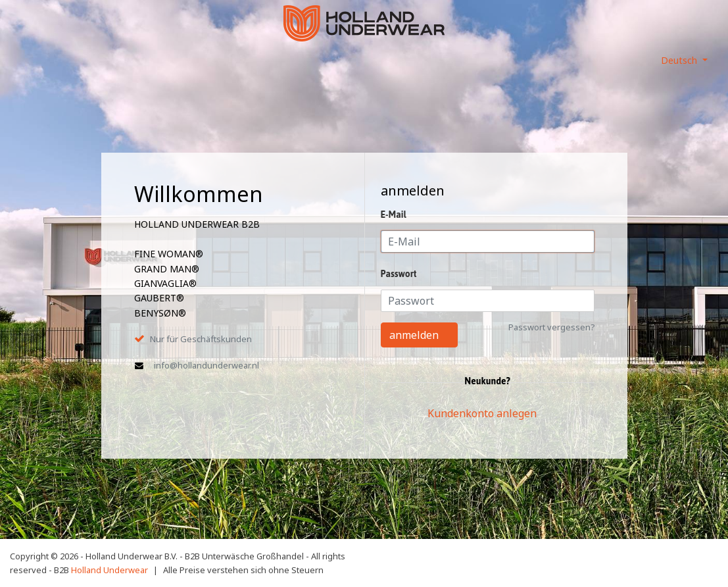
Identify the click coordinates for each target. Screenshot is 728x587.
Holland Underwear (109, 570)
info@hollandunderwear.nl (206, 365)
